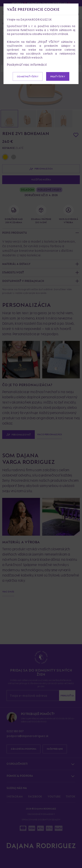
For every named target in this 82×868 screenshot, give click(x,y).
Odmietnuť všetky (28, 76)
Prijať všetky (58, 76)
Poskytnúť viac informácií (27, 65)
